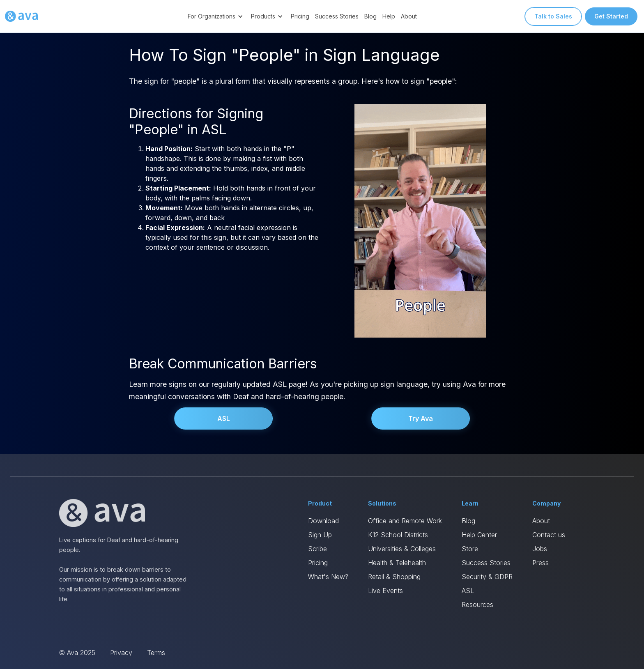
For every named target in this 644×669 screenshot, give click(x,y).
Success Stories (337, 16)
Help (389, 16)
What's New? (328, 577)
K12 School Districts (398, 535)
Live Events (385, 591)
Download (323, 521)
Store (470, 549)
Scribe (317, 549)
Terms (156, 653)
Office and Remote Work (405, 521)
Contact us (549, 535)
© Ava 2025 (77, 653)
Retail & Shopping (394, 577)
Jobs (540, 549)
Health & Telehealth (397, 563)
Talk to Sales (553, 16)
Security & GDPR (487, 577)
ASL (224, 418)
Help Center (479, 535)
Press (540, 563)
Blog (370, 16)
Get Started (611, 16)
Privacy (121, 653)
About (409, 16)
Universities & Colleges (402, 549)
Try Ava (421, 418)
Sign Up (320, 535)
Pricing (300, 16)
